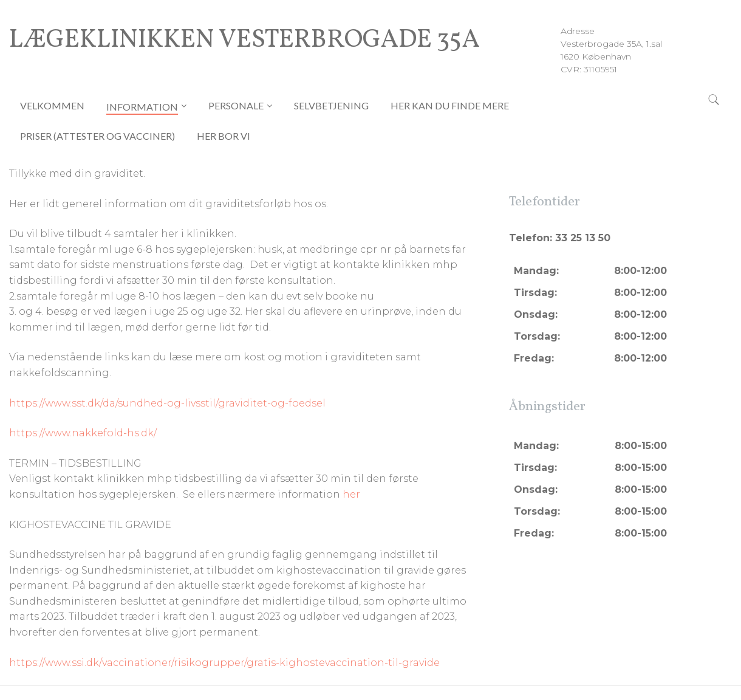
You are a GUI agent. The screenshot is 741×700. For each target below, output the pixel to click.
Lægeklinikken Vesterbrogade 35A (244, 41)
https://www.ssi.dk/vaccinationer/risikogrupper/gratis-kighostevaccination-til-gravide (224, 663)
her (351, 494)
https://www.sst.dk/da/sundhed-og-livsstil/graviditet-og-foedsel (167, 403)
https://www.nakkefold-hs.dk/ (83, 433)
